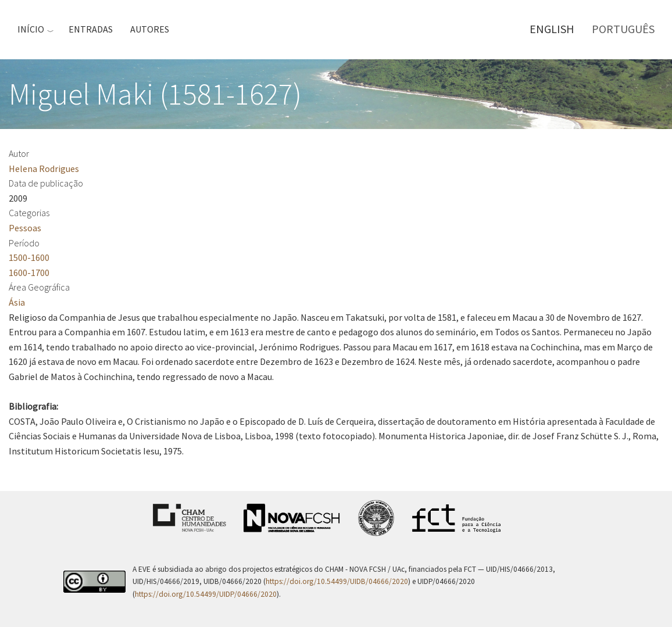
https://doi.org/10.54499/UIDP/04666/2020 (206, 594)
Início (31, 29)
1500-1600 (29, 257)
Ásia (17, 302)
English (552, 29)
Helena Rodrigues (44, 169)
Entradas (91, 29)
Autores (150, 29)
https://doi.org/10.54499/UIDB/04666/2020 (337, 581)
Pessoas (25, 228)
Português (623, 29)
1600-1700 (29, 273)
